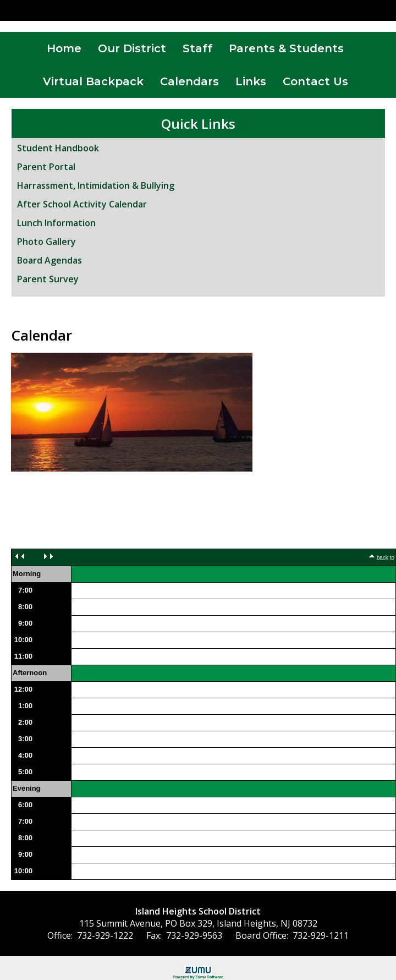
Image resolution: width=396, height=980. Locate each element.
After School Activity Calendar (82, 204)
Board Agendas (50, 260)
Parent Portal (46, 167)
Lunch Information (56, 223)
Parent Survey (48, 279)
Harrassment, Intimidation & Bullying (96, 185)
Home (64, 48)
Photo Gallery (46, 242)
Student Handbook (58, 148)
